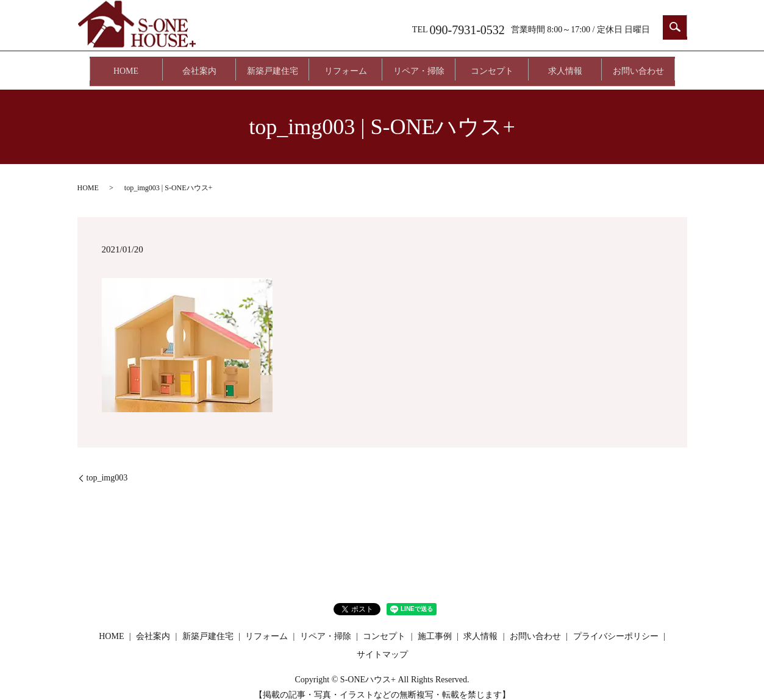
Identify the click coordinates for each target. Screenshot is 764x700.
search (675, 27)
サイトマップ (382, 644)
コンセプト (492, 66)
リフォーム (346, 66)
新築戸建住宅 (273, 66)
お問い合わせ (638, 66)
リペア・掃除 (419, 66)
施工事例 (435, 626)
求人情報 (565, 66)
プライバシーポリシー (616, 626)
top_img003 (107, 467)
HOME (126, 66)
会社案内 (199, 66)
